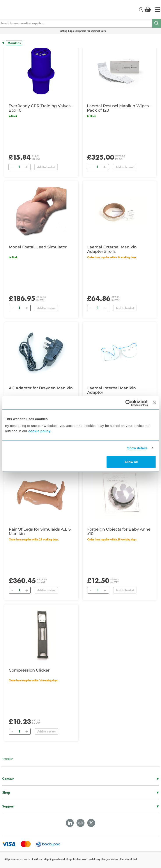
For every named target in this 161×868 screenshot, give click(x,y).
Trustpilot (7, 759)
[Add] (26, 167)
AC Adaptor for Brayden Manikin (41, 388)
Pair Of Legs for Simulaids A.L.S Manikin (40, 531)
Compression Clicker (29, 670)
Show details (137, 448)
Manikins (14, 43)
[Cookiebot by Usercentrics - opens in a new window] (129, 403)
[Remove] (12, 167)
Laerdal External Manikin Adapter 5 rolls (112, 249)
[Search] (157, 23)
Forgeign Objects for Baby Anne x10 (119, 531)
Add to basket (46, 167)
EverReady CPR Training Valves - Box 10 (41, 108)
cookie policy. (40, 431)
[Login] (141, 9)
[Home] (158, 9)
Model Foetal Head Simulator (38, 247)
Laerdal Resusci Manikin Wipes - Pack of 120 (119, 108)
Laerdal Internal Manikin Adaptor (111, 390)
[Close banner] (154, 403)
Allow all (131, 462)
